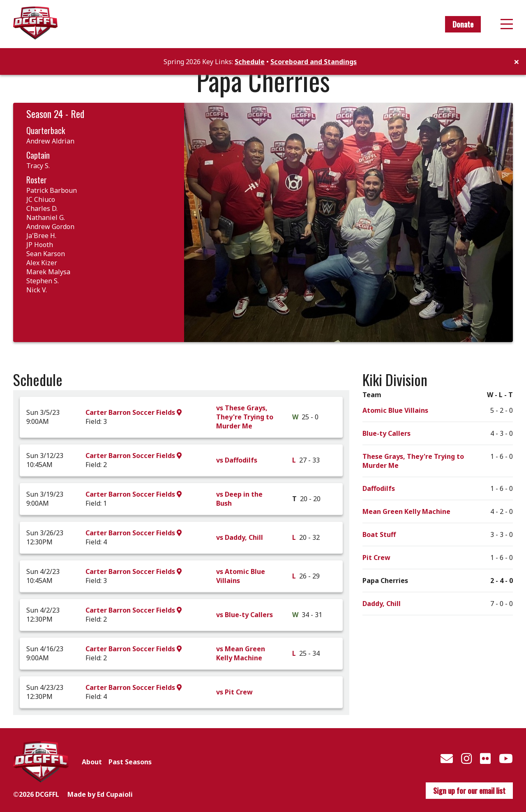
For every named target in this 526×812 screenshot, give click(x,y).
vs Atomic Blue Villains (241, 576)
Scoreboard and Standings (314, 62)
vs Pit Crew (234, 692)
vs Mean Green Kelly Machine (241, 653)
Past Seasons (130, 762)
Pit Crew (376, 558)
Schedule (250, 62)
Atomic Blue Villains (395, 410)
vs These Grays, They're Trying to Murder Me (245, 417)
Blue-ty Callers (386, 433)
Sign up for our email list (469, 791)
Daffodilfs (379, 488)
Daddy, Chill (382, 604)
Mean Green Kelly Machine (406, 511)
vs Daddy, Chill (240, 537)
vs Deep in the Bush (239, 499)
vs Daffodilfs (237, 460)
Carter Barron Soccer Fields (134, 412)
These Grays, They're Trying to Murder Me (413, 461)
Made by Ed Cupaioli (100, 794)
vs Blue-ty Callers (245, 615)
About (92, 762)
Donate (463, 24)
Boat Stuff (379, 534)
